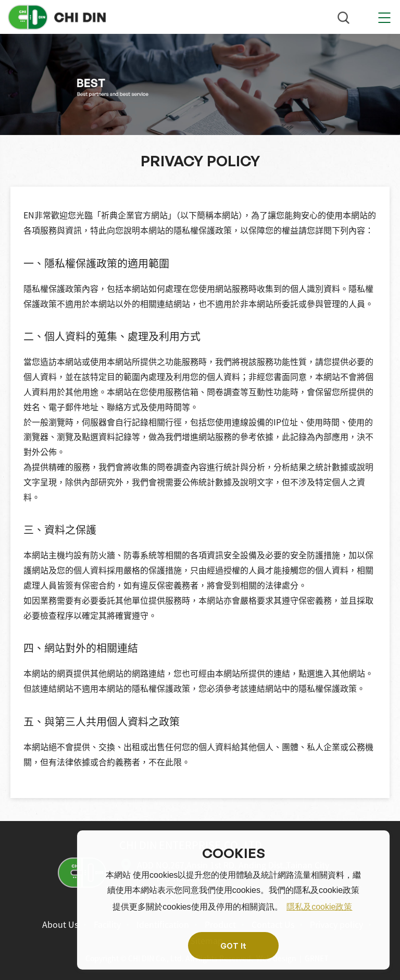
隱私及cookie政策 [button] (319, 907)
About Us (60, 924)
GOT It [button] (233, 946)
